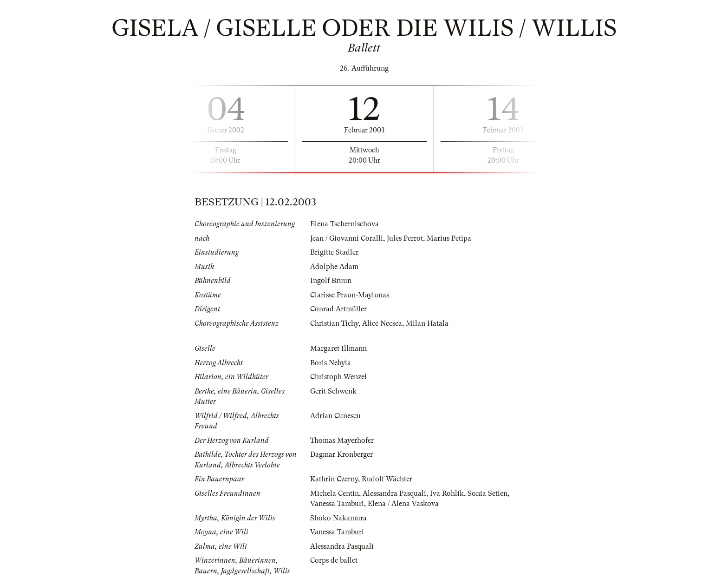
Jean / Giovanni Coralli (347, 238)
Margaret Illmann (338, 348)
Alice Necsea (382, 323)
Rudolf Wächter (387, 479)
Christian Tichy (334, 323)
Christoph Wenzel (338, 377)
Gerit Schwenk (333, 391)
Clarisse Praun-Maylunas (350, 295)
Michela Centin (335, 493)
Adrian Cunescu (335, 416)
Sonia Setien (487, 493)
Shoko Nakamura (338, 518)
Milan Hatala (427, 323)
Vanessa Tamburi (337, 504)
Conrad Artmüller (338, 309)
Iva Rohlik (447, 493)
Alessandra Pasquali (394, 493)
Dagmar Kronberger (341, 454)
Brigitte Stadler (334, 252)
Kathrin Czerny (334, 479)
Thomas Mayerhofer (342, 440)
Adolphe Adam (334, 267)
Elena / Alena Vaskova (403, 504)
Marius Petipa (449, 238)
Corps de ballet (334, 560)
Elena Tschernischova (344, 224)
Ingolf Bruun (331, 281)
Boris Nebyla (331, 363)
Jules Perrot (405, 238)
